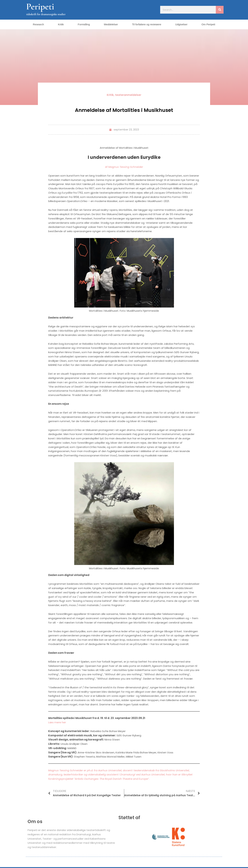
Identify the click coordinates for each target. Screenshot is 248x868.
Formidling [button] (84, 24)
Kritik (110, 95)
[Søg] (220, 10)
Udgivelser (181, 24)
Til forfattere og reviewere (147, 24)
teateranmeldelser (128, 95)
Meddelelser (111, 24)
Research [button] (38, 24)
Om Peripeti (208, 24)
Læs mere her (57, 722)
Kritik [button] (61, 24)
